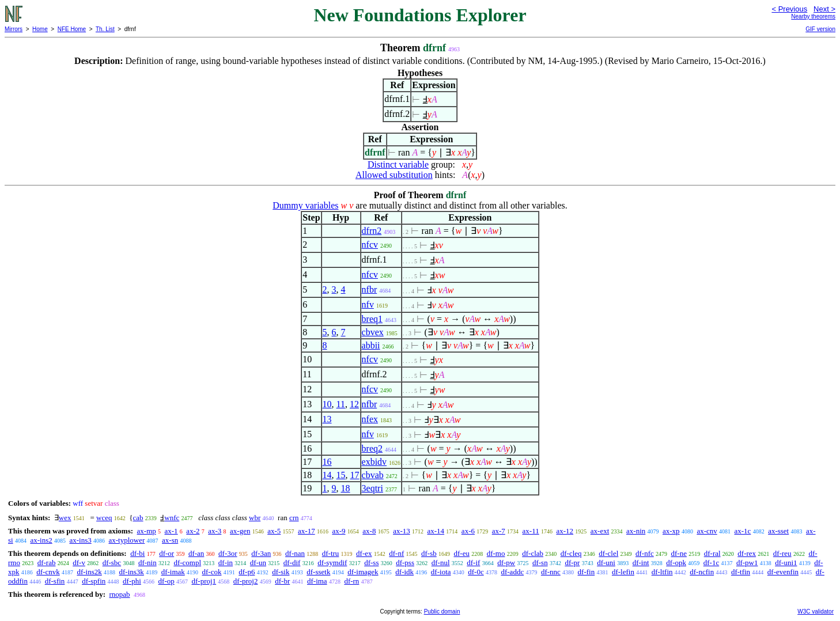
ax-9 (338, 531)
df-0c (476, 572)
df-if (473, 563)
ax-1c (743, 531)
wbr (255, 518)
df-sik (281, 572)
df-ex (364, 553)
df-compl (187, 563)
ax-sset (778, 531)
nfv (368, 304)
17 (355, 475)
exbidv (374, 462)
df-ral (712, 553)
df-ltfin (662, 572)
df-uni (606, 563)
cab (138, 518)
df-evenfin (783, 572)
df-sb (429, 553)
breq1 (372, 319)
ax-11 (531, 531)
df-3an (261, 553)
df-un (258, 563)
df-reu (782, 553)
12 (354, 404)
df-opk (676, 563)
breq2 (372, 448)
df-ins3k (132, 572)
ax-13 (402, 531)
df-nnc (551, 572)
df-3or (228, 553)
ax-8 (369, 531)
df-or (167, 553)
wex (65, 518)
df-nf (396, 553)
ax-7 (499, 531)
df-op (167, 581)
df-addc (512, 572)
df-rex (747, 553)
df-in (226, 563)
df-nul (441, 563)
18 (346, 488)
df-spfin (94, 581)
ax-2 (193, 531)
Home (40, 29)
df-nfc (645, 553)
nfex (370, 419)
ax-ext (600, 531)
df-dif (292, 563)
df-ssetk (318, 572)
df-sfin (55, 581)
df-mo (496, 553)
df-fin (587, 572)
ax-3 (215, 531)
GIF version (820, 29)
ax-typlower (126, 540)
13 (327, 419)
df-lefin (623, 572)
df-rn (351, 581)
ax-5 (274, 531)
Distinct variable (398, 164)
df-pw (506, 563)
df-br (282, 581)
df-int (641, 563)
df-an (196, 553)
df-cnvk (48, 572)
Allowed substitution (394, 175)
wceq (104, 518)
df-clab (533, 553)
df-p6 (247, 572)
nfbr (370, 289)
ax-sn (170, 540)
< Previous (789, 9)
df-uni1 (786, 563)
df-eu (462, 553)
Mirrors (14, 29)
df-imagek (363, 572)
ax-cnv (707, 531)
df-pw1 (747, 563)
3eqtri (372, 488)
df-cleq (571, 553)
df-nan (295, 553)
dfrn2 (372, 231)
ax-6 (468, 531)
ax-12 (565, 531)
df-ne (679, 553)
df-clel (608, 553)
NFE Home (72, 29)
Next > (824, 9)
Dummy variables (305, 205)
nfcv (370, 245)
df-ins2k (89, 572)
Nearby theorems (813, 16)
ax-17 (307, 531)
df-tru (331, 553)
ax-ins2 (41, 540)
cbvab (373, 475)
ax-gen (240, 531)
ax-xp (671, 531)
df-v (79, 563)
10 (327, 404)
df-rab (47, 563)
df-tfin (741, 572)
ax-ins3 (80, 540)
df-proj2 (246, 581)
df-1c (711, 563)
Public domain (442, 611)
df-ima (317, 581)
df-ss (371, 563)
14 (327, 475)
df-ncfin (702, 572)
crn (294, 518)
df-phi (132, 581)
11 (341, 404)
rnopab (119, 594)
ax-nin (636, 531)
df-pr (572, 563)
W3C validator (816, 611)
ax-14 (436, 531)
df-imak (173, 572)
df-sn (540, 563)
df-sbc (112, 563)
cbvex (373, 332)
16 (327, 462)
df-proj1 (204, 581)
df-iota (441, 572)
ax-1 (171, 531)
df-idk (404, 572)
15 (341, 475)
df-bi (137, 553)
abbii (371, 345)
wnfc (172, 518)
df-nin (147, 563)
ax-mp (147, 531)
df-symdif (332, 563)
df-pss (405, 563)
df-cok (212, 572)
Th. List (105, 29)
